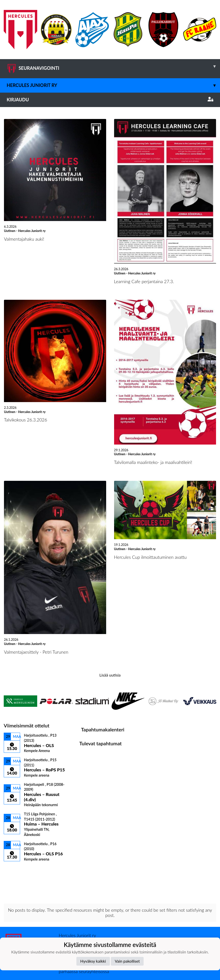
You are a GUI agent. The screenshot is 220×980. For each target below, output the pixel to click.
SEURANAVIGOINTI (113, 66)
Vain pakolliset (127, 961)
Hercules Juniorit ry (113, 85)
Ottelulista (16, 870)
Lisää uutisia (110, 675)
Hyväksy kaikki (93, 961)
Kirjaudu (110, 100)
